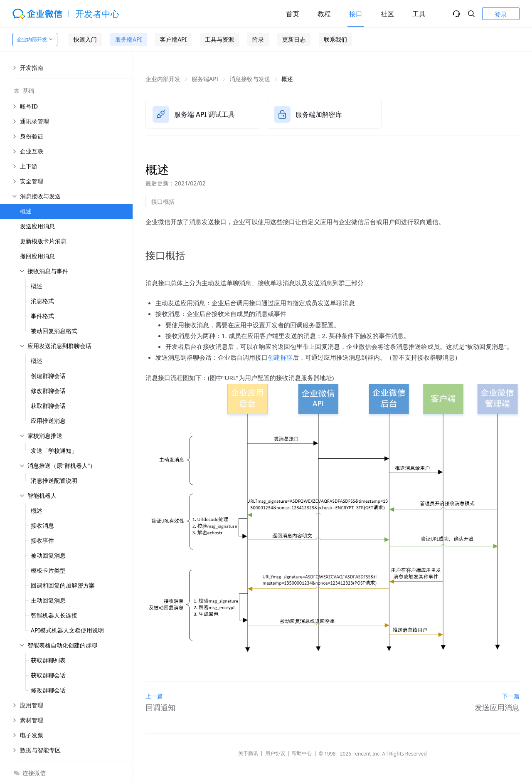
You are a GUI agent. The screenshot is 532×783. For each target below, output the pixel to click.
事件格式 (42, 316)
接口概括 (163, 201)
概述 (26, 211)
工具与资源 (219, 39)
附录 (258, 39)
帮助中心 (302, 753)
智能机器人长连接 (54, 615)
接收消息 (42, 525)
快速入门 (85, 39)
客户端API (173, 39)
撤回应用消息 (37, 256)
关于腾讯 (248, 753)
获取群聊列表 (48, 660)
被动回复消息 (48, 555)
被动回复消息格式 (54, 331)
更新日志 (294, 39)
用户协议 (275, 753)
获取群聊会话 (48, 406)
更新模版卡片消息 (43, 241)
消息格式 (42, 301)
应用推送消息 (48, 421)
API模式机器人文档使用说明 (67, 630)
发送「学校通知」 (54, 451)
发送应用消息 (37, 226)
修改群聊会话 (48, 391)
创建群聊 (280, 357)
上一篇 (154, 696)
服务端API (128, 39)
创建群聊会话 (48, 376)
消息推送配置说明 (54, 480)
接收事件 (42, 540)
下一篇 (511, 696)
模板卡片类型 (48, 570)
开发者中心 (97, 14)
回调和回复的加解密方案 (63, 585)
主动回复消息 (48, 600)
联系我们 (335, 39)
